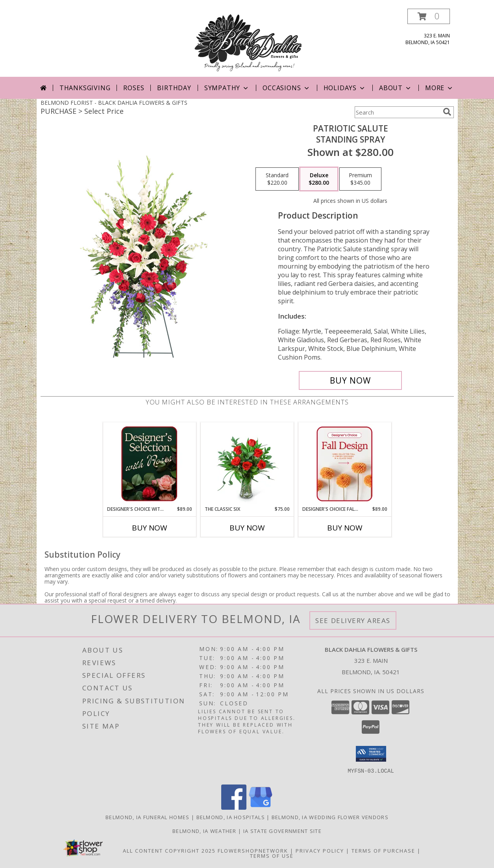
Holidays (345, 88)
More (439, 88)
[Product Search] (397, 112)
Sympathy (227, 88)
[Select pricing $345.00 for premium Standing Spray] (360, 179)
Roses (134, 88)
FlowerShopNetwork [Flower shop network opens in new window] (253, 851)
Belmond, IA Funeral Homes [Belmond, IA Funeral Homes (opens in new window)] (148, 817)
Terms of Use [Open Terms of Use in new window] (272, 856)
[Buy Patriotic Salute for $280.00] (351, 380)
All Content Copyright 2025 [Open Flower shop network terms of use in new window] (169, 851)
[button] (429, 16)
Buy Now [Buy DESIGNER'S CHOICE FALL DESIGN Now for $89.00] (345, 528)
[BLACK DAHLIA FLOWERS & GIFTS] (249, 43)
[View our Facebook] (234, 808)
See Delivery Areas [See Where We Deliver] (353, 620)
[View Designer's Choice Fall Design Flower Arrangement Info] (345, 464)
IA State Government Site (282, 831)
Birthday (174, 88)
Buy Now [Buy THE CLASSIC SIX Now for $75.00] (247, 528)
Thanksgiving (85, 88)
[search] (447, 112)
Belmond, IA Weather (204, 831)
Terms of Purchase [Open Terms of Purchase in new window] (383, 851)
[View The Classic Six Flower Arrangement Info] (247, 464)
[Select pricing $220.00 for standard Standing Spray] (277, 179)
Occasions (286, 88)
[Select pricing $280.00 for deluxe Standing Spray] (319, 179)
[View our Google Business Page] (261, 808)
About (396, 88)
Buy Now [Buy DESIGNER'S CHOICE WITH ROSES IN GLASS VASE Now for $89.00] (150, 528)
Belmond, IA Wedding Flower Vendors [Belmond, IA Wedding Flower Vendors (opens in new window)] (330, 817)
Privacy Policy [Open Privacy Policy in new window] (320, 851)
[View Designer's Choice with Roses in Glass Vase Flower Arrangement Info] (149, 464)
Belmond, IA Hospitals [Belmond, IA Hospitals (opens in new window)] (231, 817)
